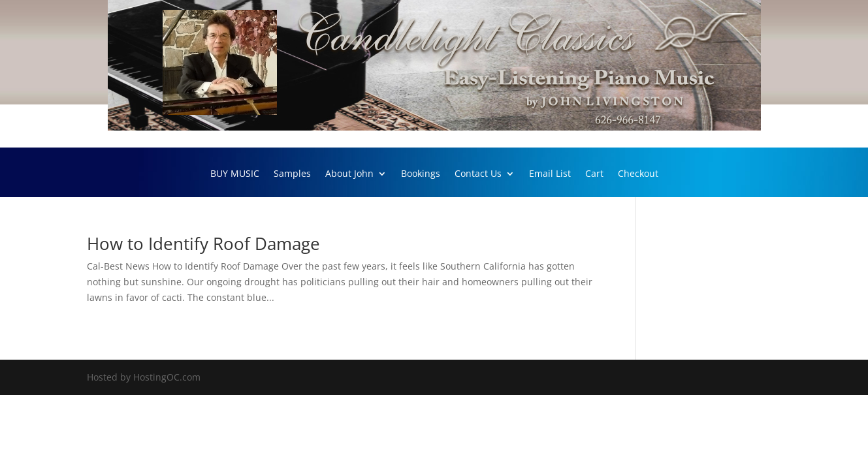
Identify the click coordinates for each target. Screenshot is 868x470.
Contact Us (478, 174)
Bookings (421, 174)
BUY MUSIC (235, 174)
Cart (594, 174)
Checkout (638, 174)
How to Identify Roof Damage (203, 243)
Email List (550, 174)
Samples (292, 174)
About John (349, 174)
